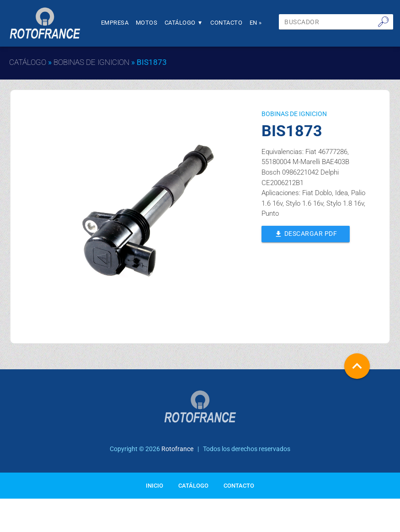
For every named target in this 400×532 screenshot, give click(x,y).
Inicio (155, 486)
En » (256, 23)
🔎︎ (383, 21)
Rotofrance (177, 449)
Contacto (226, 23)
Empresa (115, 23)
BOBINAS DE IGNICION (91, 62)
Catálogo (184, 23)
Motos (147, 23)
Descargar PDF (306, 233)
